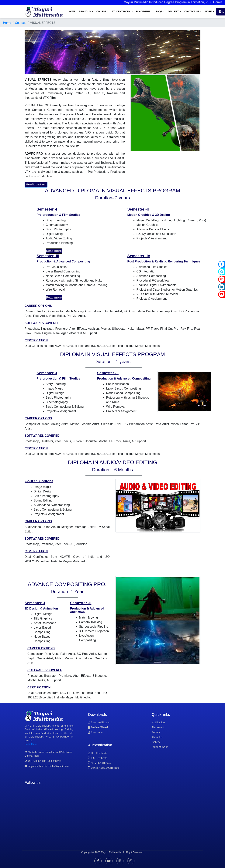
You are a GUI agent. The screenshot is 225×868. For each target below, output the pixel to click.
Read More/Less (36, 184)
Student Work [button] (121, 12)
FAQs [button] (159, 12)
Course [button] (102, 12)
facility (156, 732)
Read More (31, 744)
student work (160, 747)
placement (158, 727)
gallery (156, 742)
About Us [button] (85, 12)
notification (158, 722)
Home (72, 12)
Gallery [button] (174, 12)
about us (157, 737)
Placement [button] (144, 12)
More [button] (208, 12)
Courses (21, 23)
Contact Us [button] (192, 12)
